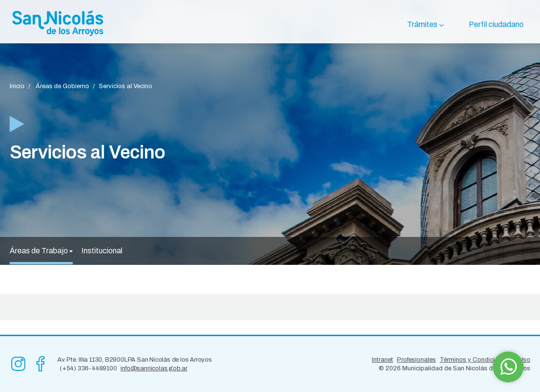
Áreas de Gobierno (62, 86)
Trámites (422, 24)
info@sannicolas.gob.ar (154, 368)
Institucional (102, 251)
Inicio (17, 86)
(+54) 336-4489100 (88, 368)
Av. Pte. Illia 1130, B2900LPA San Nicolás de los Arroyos (135, 360)
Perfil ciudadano (496, 24)
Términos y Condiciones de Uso (485, 360)
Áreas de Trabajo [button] (41, 251)
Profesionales (416, 360)
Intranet (382, 360)
